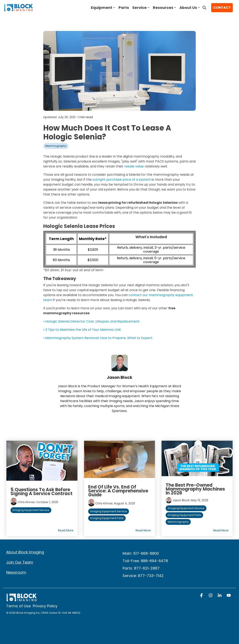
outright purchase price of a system (122, 180)
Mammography (56, 146)
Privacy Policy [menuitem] (45, 606)
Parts (124, 8)
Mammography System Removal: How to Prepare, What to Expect (99, 338)
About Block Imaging (25, 552)
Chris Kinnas (26, 502)
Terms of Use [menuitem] (18, 606)
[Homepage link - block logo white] (22, 599)
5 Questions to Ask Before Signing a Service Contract (42, 492)
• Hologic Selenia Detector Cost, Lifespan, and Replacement (91, 321)
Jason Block (181, 500)
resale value (134, 166)
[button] (202, 596)
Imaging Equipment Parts (107, 518)
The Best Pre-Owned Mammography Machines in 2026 (195, 489)
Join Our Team (20, 562)
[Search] (204, 8)
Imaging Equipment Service (31, 510)
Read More (66, 530)
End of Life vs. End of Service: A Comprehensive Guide (118, 491)
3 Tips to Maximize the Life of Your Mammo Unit (83, 330)
